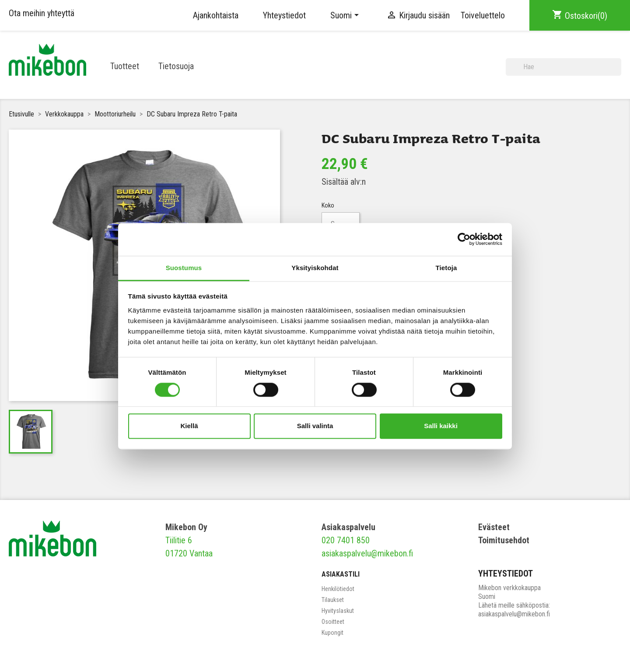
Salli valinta (315, 426)
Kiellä (189, 426)
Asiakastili (341, 574)
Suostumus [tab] (184, 268)
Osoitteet (333, 622)
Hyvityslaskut (338, 611)
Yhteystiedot (284, 15)
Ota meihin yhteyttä (42, 13)
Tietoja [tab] (446, 268)
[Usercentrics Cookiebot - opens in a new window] (464, 239)
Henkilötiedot (338, 589)
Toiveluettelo (483, 15)
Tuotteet (125, 66)
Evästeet (494, 527)
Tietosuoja (176, 66)
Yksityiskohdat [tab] (315, 268)
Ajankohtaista (216, 15)
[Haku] (563, 67)
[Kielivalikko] (346, 15)
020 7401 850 (346, 540)
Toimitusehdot (504, 540)
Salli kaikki (441, 426)
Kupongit (332, 633)
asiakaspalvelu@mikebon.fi (367, 553)
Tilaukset (333, 600)
